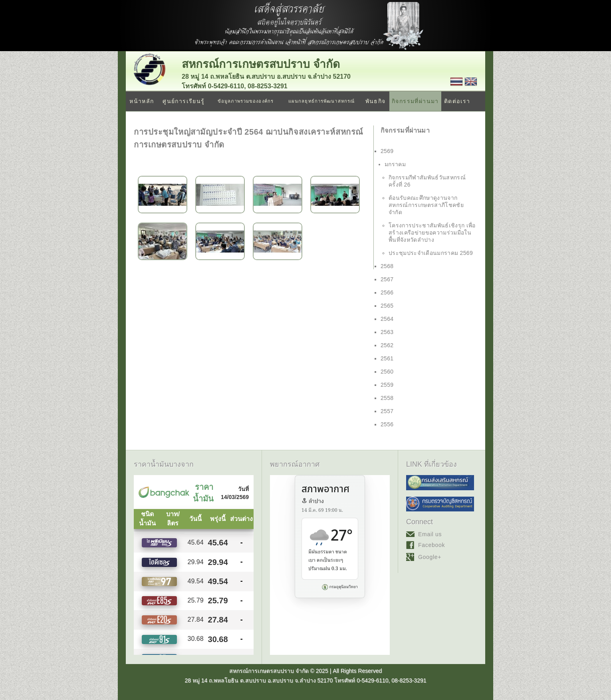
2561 (387, 358)
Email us (430, 534)
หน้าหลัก (142, 101)
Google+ (430, 557)
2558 (387, 398)
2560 (387, 372)
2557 (387, 411)
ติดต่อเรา (457, 101)
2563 (387, 332)
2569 (387, 151)
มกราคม (395, 164)
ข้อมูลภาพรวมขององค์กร (246, 101)
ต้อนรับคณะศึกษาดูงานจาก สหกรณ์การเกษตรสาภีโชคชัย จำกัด (426, 205)
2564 (387, 319)
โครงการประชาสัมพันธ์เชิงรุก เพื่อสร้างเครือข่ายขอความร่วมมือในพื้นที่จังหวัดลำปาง (432, 233)
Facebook (431, 545)
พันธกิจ (376, 101)
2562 (387, 345)
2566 (387, 292)
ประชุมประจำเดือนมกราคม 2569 (431, 253)
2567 (387, 279)
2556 (387, 424)
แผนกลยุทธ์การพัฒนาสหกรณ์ (321, 101)
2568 (387, 266)
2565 (387, 306)
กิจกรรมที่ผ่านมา (415, 101)
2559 (387, 385)
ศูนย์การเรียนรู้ (183, 101)
